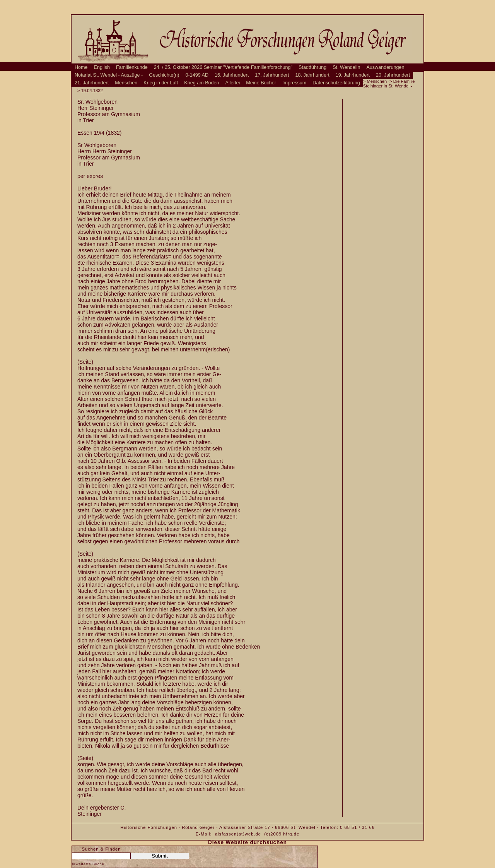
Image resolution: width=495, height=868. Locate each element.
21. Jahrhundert (92, 83)
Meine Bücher (261, 83)
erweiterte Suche (88, 864)
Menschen (126, 83)
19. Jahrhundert (353, 75)
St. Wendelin (346, 67)
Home (81, 67)
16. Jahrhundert (232, 75)
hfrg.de (291, 834)
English (102, 67)
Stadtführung (312, 67)
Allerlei (233, 83)
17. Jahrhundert (272, 75)
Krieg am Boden (201, 83)
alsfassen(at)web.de (238, 834)
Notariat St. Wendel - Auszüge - (109, 75)
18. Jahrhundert (312, 75)
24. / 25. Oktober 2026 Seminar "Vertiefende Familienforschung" (223, 67)
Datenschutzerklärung (336, 83)
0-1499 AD (197, 75)
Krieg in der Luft (161, 83)
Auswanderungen (385, 67)
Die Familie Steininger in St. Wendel (389, 84)
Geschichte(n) (164, 75)
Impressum (294, 83)
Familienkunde (132, 67)
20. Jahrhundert (393, 75)
